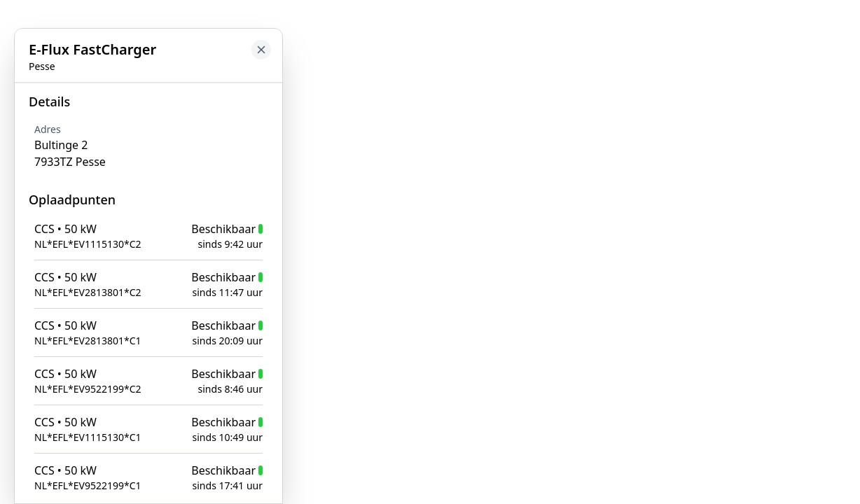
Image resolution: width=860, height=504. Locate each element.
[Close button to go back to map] (261, 50)
